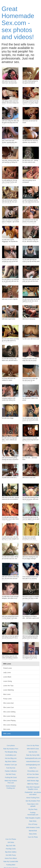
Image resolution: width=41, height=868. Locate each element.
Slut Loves (7, 729)
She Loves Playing (9, 720)
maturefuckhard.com (33, 761)
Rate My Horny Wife (33, 755)
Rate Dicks (33, 821)
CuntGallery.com (11, 755)
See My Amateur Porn (33, 801)
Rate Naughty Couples (33, 818)
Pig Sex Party (33, 809)
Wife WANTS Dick (33, 749)
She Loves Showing (10, 725)
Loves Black (7, 677)
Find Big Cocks (11, 849)
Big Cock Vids (11, 846)
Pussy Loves (7, 699)
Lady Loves (7, 672)
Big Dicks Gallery (11, 852)
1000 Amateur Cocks (33, 827)
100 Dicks (11, 842)
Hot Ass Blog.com (11, 758)
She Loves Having (9, 716)
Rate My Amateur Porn (11, 749)
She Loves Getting (9, 712)
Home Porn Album (11, 858)
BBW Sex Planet (33, 784)
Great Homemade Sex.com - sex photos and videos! (18, 23)
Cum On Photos (11, 839)
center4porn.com (33, 777)
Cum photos (11, 746)
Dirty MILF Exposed (33, 787)
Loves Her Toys (8, 686)
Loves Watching (8, 690)
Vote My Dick (33, 752)
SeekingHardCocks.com (33, 758)
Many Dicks (33, 834)
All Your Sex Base (33, 774)
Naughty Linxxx (33, 789)
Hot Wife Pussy (11, 855)
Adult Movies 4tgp (33, 781)
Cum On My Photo (33, 746)
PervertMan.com (33, 771)
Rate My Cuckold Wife (11, 862)
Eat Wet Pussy (11, 774)
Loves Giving (8, 681)
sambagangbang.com (33, 765)
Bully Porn (33, 768)
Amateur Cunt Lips (11, 765)
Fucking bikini (11, 865)
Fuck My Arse (11, 768)
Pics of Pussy (33, 824)
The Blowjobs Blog (11, 752)
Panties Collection (11, 771)
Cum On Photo (33, 837)
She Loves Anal (8, 703)
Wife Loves (7, 734)
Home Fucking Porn (33, 798)
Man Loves (7, 694)
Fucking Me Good (11, 777)
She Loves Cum (9, 707)
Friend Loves (8, 668)
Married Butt (33, 831)
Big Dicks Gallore (11, 761)
